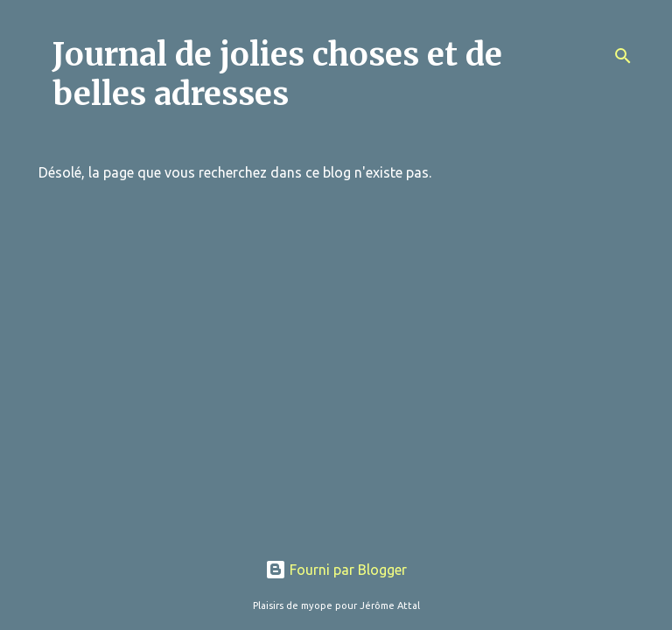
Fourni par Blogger (336, 570)
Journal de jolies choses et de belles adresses (277, 74)
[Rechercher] (623, 56)
